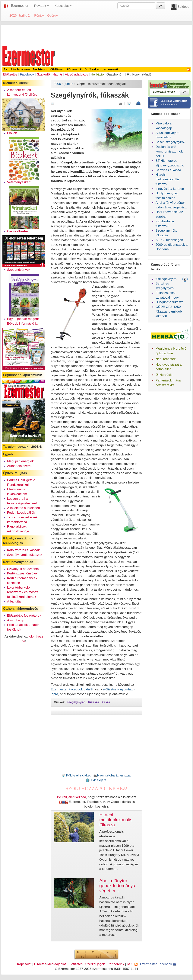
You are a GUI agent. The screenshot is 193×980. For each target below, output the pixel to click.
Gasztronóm (115, 74)
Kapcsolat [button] (63, 6)
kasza (106, 702)
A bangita (14, 601)
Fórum (72, 69)
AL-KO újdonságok (169, 240)
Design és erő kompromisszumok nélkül (169, 151)
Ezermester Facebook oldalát (72, 689)
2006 (57, 84)
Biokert (12, 133)
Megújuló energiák (21, 461)
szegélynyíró (76, 702)
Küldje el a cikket (76, 775)
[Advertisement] (96, 35)
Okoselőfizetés (18, 231)
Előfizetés (10, 74)
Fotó (83, 69)
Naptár (57, 74)
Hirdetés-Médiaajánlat (50, 964)
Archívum (40, 69)
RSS (132, 964)
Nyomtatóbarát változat (112, 775)
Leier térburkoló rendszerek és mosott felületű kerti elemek (23, 592)
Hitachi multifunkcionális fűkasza (168, 179)
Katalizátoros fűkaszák (23, 550)
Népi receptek (166, 359)
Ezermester (20, 6)
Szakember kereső (104, 69)
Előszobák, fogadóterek (24, 615)
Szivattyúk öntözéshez (23, 569)
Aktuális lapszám (17, 69)
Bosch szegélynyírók (171, 142)
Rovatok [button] (41, 6)
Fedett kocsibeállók (21, 512)
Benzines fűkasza (168, 170)
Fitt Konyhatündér (140, 74)
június (69, 84)
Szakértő (43, 74)
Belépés (183, 7)
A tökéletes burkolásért (24, 508)
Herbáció (97, 74)
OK (160, 6)
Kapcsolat (24, 964)
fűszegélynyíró (166, 279)
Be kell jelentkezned (71, 797)
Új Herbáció (164, 375)
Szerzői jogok (95, 964)
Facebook (27, 74)
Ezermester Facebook (158, 964)
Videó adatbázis (76, 74)
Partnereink (116, 964)
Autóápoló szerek (20, 466)
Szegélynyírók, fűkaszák (25, 555)
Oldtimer (57, 69)
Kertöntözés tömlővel (22, 573)
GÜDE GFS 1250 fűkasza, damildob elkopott (169, 311)
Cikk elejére (96, 780)
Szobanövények (19, 270)
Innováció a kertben (170, 189)
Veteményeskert (19, 182)
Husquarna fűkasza (170, 302)
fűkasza (94, 702)
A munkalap (16, 620)
